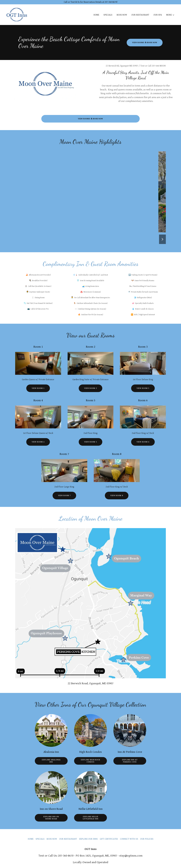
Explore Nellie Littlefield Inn (91, 818)
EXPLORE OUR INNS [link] (88, 839)
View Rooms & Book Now (145, 43)
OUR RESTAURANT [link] (140, 15)
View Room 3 (143, 388)
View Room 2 (90, 388)
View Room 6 (143, 442)
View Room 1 (38, 388)
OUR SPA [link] (158, 15)
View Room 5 (90, 442)
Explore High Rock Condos (90, 761)
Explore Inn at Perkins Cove (130, 761)
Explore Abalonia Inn (51, 761)
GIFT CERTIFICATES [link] (109, 839)
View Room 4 (38, 442)
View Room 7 (64, 496)
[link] (17, 15)
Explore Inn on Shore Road (51, 818)
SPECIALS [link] (108, 15)
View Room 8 (117, 496)
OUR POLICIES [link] (147, 839)
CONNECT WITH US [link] (129, 839)
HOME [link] (96, 15)
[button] (170, 15)
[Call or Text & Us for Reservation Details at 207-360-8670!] (90, 2)
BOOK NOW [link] (122, 15)
